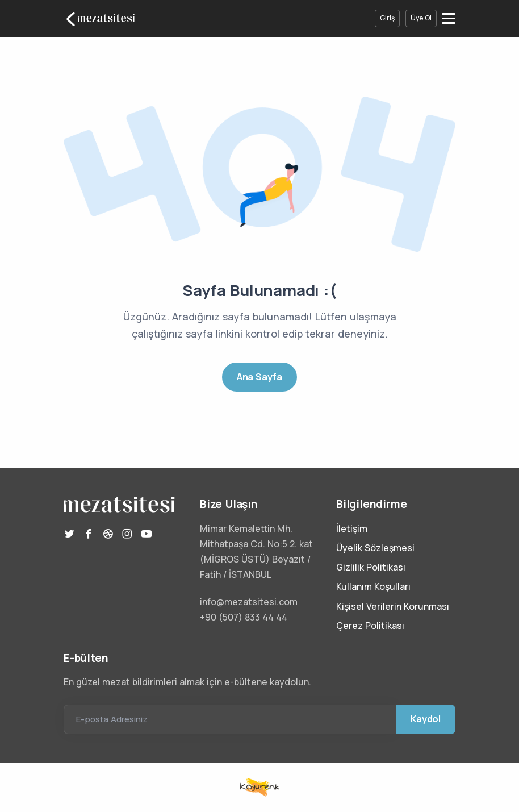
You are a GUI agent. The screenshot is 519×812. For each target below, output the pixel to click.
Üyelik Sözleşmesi (375, 548)
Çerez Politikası (370, 626)
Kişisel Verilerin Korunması (393, 606)
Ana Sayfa (259, 377)
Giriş (387, 18)
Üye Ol (421, 18)
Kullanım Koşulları (373, 586)
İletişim (352, 528)
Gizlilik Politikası (371, 567)
